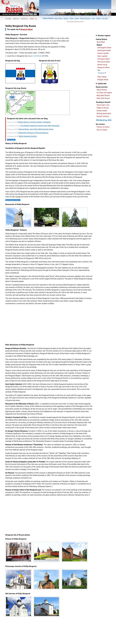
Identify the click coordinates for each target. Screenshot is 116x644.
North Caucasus (85, 18)
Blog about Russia (103, 95)
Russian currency (103, 116)
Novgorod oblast (103, 67)
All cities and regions (104, 92)
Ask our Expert (102, 130)
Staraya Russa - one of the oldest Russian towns (36, 129)
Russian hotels (102, 111)
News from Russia (103, 98)
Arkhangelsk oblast (104, 48)
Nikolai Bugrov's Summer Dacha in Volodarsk (34, 122)
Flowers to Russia (103, 127)
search (32, 18)
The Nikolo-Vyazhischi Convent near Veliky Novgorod (40, 126)
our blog (8, 18)
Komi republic (103, 56)
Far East (105, 18)
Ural (93, 18)
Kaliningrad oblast (104, 50)
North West (58, 18)
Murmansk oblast (104, 62)
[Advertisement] (82, 61)
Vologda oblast (103, 80)
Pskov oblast (102, 77)
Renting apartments (104, 113)
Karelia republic (103, 53)
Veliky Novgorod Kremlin (28, 136)
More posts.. (11, 140)
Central (66, 18)
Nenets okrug (102, 65)
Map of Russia (102, 90)
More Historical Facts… (13, 200)
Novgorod (101, 73)
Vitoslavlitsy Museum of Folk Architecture (33, 133)
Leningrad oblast (104, 59)
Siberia (98, 18)
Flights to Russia (103, 108)
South (77, 18)
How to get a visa (103, 105)
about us (16, 18)
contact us (24, 18)
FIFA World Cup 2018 (104, 120)
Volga (72, 18)
